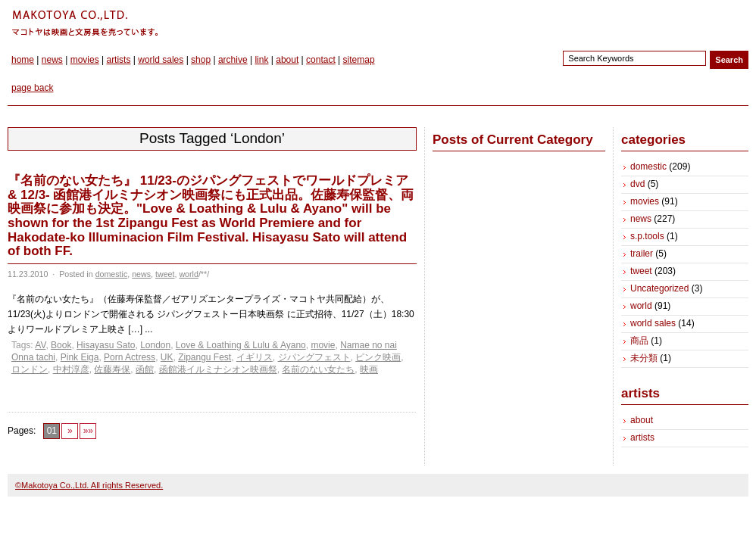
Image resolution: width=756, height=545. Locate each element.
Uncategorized (659, 288)
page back (32, 88)
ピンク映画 (378, 357)
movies (85, 60)
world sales (161, 60)
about (287, 60)
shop (201, 60)
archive (233, 60)
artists (118, 60)
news (52, 60)
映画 (369, 369)
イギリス (255, 357)
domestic (112, 274)
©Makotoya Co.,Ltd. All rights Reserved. (89, 485)
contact (321, 60)
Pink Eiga (80, 357)
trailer (642, 254)
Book (61, 345)
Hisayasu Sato (106, 345)
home (23, 60)
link (261, 60)
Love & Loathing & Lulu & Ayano (241, 345)
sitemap (359, 60)
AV (40, 345)
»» (88, 431)
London (155, 345)
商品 (639, 341)
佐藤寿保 (112, 369)
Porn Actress (130, 357)
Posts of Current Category (513, 140)
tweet (165, 274)
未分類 (644, 358)
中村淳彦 (71, 369)
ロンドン (30, 369)
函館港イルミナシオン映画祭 (218, 369)
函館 (145, 369)
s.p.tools (647, 236)
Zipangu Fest (205, 357)
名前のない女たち (318, 369)
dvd (637, 184)
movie (323, 345)
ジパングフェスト (314, 357)
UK (167, 357)
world (188, 274)
